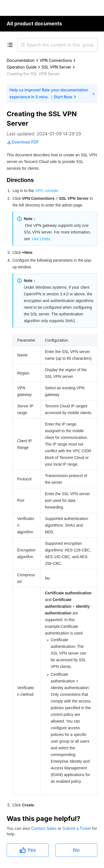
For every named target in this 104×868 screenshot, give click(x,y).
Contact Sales (44, 828)
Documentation (21, 60)
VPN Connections (56, 60)
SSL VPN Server (56, 67)
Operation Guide (22, 67)
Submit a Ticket (77, 828)
